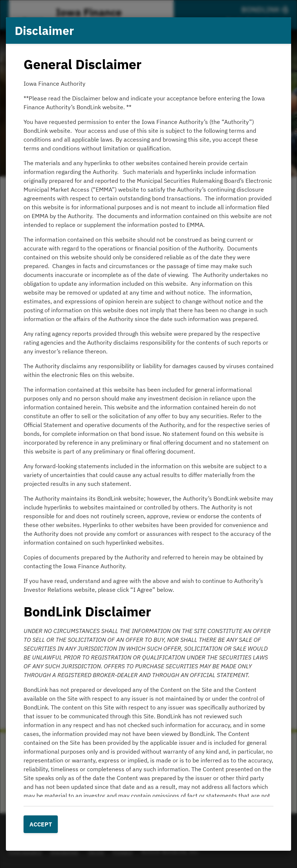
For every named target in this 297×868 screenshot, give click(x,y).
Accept (41, 824)
